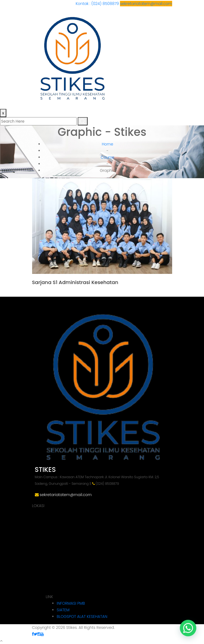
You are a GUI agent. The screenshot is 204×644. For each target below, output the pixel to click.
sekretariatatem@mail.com (146, 4)
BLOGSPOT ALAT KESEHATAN (82, 617)
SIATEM (63, 610)
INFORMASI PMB (71, 603)
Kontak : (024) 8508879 (98, 4)
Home (108, 144)
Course (108, 157)
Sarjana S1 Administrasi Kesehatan (75, 282)
